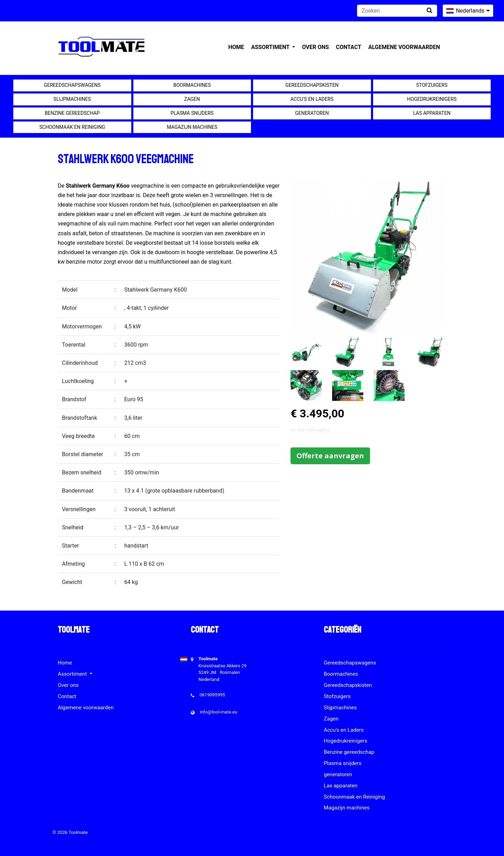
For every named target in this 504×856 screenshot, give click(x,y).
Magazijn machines (192, 127)
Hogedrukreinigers (432, 99)
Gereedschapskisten (312, 85)
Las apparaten (432, 113)
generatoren (312, 113)
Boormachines (192, 85)
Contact (349, 47)
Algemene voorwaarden (404, 47)
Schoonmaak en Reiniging (72, 127)
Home (236, 47)
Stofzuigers (432, 85)
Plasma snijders (192, 113)
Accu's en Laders (312, 99)
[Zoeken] (397, 11)
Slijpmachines (72, 99)
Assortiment (271, 47)
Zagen (192, 99)
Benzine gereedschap (72, 113)
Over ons (316, 47)
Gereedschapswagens (72, 85)
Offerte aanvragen (330, 456)
